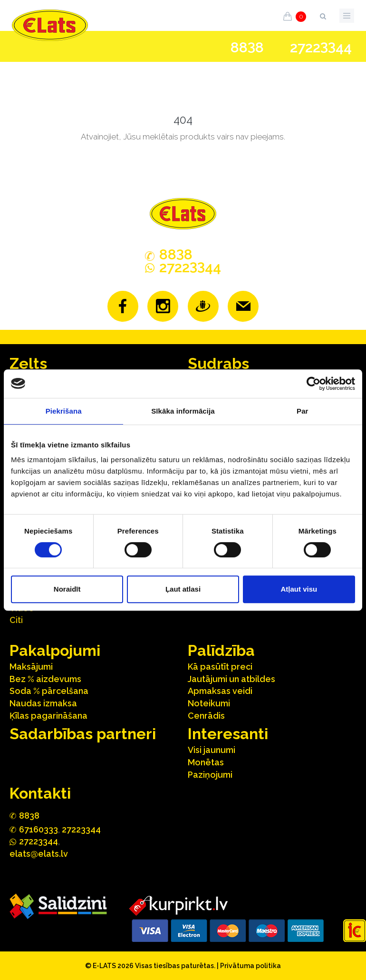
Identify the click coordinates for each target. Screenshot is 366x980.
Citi (16, 620)
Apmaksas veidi (220, 691)
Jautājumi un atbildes (231, 679)
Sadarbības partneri (83, 734)
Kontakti (40, 793)
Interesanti (228, 734)
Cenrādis (206, 716)
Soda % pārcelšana (49, 691)
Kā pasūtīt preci (220, 667)
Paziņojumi (210, 775)
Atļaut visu (299, 589)
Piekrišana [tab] (64, 411)
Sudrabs (218, 363)
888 (247, 48)
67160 (39, 829)
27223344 (81, 829)
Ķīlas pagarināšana (48, 716)
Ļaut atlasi (183, 589)
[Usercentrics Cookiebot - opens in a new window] (313, 384)
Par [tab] (303, 411)
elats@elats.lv (39, 854)
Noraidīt (67, 589)
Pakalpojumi (55, 650)
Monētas (206, 762)
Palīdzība (221, 650)
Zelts (28, 363)
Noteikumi (209, 703)
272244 (321, 47)
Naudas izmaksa (43, 703)
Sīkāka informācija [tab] (183, 411)
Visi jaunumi (212, 750)
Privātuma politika (250, 966)
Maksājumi (31, 667)
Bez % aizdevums (45, 679)
